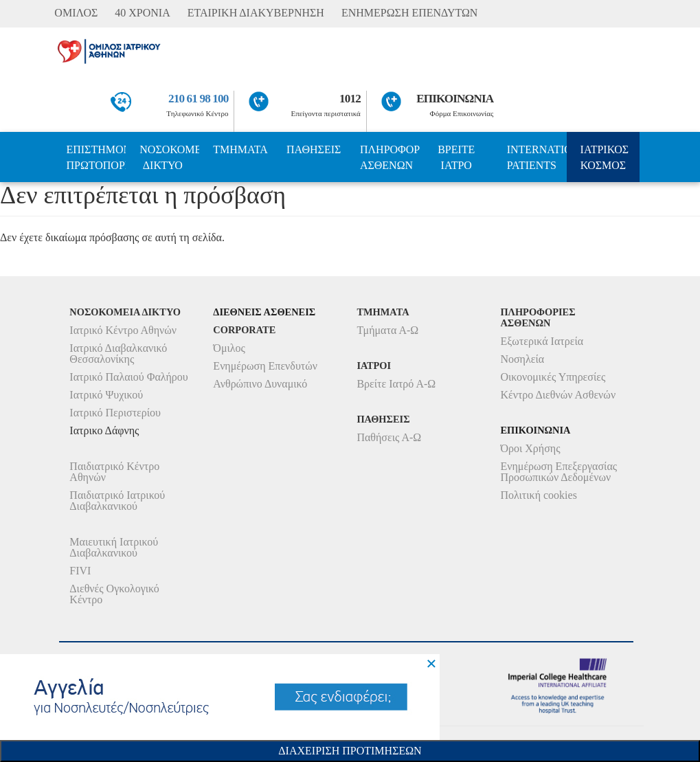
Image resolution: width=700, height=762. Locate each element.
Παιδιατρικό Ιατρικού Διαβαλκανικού (117, 501)
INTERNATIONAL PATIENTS (537, 157)
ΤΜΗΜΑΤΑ (240, 149)
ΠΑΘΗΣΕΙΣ (314, 149)
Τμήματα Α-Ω (387, 330)
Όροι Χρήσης (530, 448)
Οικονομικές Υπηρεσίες (553, 377)
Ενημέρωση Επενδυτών (265, 366)
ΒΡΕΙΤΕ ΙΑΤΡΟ (456, 157)
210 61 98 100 (198, 99)
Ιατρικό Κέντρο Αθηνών (123, 330)
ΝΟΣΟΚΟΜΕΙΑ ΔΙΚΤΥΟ (169, 157)
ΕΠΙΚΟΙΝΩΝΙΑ (455, 99)
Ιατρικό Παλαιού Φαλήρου (128, 377)
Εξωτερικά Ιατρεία (542, 341)
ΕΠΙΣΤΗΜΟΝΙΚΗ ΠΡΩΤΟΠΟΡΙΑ (96, 157)
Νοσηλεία (522, 359)
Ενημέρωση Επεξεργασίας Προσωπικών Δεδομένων (558, 472)
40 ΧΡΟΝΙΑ (142, 13)
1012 (350, 99)
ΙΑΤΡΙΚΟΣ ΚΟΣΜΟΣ (605, 157)
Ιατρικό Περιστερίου (115, 413)
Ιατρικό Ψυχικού (106, 395)
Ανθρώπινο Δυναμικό (260, 384)
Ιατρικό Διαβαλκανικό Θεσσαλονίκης (118, 354)
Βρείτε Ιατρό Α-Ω (396, 384)
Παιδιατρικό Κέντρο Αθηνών (114, 472)
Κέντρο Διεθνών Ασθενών (558, 395)
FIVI (80, 571)
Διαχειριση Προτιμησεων (350, 751)
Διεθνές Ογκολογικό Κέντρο (114, 594)
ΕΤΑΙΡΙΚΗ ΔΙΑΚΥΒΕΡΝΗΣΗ (256, 13)
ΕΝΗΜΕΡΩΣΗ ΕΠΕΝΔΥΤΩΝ (409, 13)
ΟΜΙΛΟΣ (76, 13)
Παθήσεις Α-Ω (389, 437)
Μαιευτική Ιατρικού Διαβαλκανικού (114, 547)
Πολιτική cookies (538, 495)
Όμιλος (229, 348)
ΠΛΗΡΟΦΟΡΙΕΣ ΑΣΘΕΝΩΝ (390, 157)
